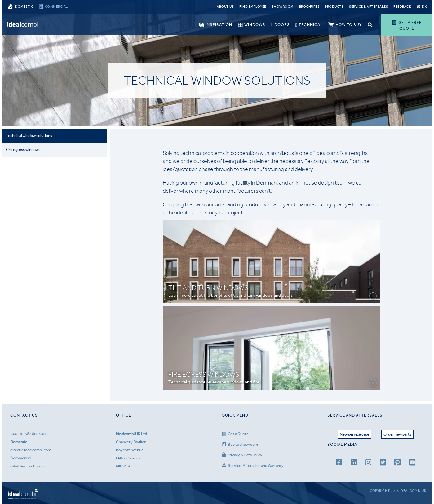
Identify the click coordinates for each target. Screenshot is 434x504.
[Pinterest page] (397, 463)
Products (334, 7)
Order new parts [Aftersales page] (397, 434)
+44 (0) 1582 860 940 (28, 434)
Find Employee (253, 7)
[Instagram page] (368, 463)
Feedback (402, 7)
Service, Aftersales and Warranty (253, 465)
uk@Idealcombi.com (27, 466)
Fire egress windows (23, 149)
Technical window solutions (29, 136)
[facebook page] (339, 463)
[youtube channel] (412, 463)
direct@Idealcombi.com (31, 450)
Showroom (283, 7)
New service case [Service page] (354, 434)
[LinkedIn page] (354, 463)
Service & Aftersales (368, 7)
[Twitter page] (383, 463)
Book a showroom (240, 444)
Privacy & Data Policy (242, 455)
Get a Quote (235, 434)
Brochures (309, 7)
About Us (225, 7)
